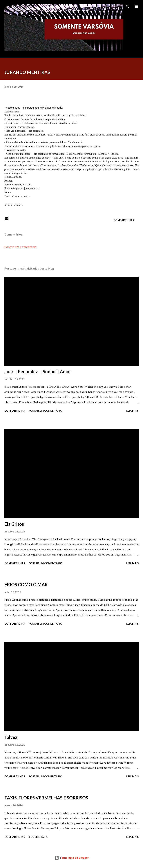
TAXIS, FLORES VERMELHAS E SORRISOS (46, 798)
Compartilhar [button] (124, 220)
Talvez (11, 737)
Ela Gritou (14, 524)
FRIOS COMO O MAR (26, 584)
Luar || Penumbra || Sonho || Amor (38, 371)
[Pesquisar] (128, 7)
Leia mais (132, 411)
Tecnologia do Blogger (72, 858)
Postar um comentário (20, 247)
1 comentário (38, 837)
